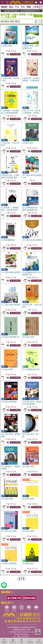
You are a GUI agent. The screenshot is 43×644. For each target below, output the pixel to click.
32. (28, 531)
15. (11, 272)
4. (32, 81)
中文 (17, 7)
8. (28, 143)
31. (9, 531)
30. (28, 499)
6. (32, 113)
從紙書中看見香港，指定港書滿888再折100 (28, 11)
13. (8, 240)
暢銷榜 (4, 7)
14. (32, 240)
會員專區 (39, 641)
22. (31, 369)
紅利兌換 (26, 480)
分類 (38, 16)
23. (9, 402)
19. (10, 337)
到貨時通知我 (32, 87)
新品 (11, 7)
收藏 (21, 641)
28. (28, 466)
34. (28, 563)
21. (7, 369)
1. (7, 46)
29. (7, 499)
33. (9, 563)
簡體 (29, 7)
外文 (23, 7)
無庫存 (3, 119)
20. (28, 337)
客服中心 (13, 641)
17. (11, 305)
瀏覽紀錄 (30, 641)
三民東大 (37, 7)
